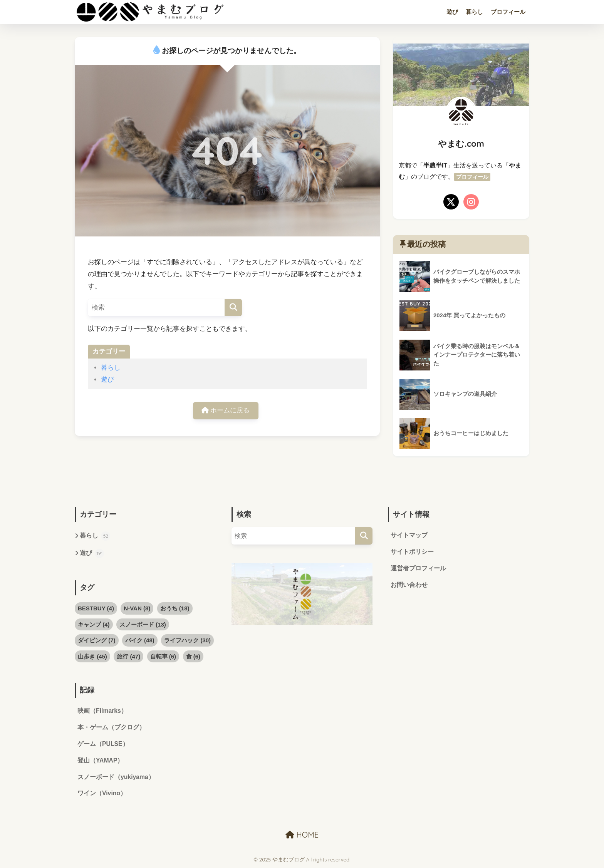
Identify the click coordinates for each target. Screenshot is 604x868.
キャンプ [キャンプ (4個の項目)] (94, 624)
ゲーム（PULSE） (103, 745)
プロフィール (508, 12)
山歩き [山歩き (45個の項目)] (92, 656)
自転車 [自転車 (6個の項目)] (163, 656)
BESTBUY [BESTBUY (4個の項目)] (96, 608)
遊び (452, 12)
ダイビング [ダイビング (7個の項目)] (97, 640)
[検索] (233, 307)
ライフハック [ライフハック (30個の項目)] (187, 640)
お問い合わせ (409, 585)
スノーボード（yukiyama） (116, 778)
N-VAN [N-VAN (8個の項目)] (137, 608)
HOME (302, 835)
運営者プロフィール (418, 569)
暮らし (474, 12)
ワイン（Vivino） (102, 794)
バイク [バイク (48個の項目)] (140, 640)
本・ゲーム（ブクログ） (111, 728)
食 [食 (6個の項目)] (193, 656)
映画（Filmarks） (102, 711)
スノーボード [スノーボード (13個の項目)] (143, 624)
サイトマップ (409, 535)
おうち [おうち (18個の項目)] (175, 608)
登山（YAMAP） (101, 761)
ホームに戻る (226, 411)
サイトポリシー (412, 552)
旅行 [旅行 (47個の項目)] (128, 656)
